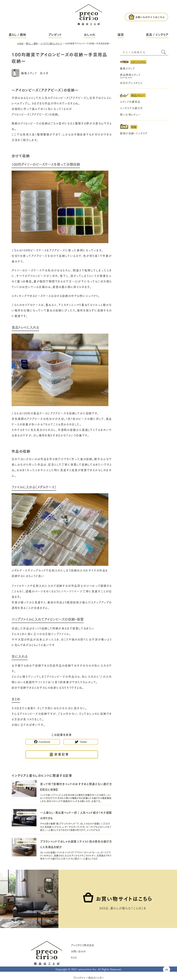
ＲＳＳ (74, 957)
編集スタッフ (127, 68)
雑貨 (121, 34)
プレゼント (55, 34)
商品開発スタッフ (130, 75)
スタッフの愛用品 (130, 102)
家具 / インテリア (157, 34)
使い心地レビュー (130, 114)
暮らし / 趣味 (17, 34)
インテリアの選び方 (131, 108)
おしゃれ (90, 34)
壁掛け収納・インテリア (134, 133)
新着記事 (62, 754)
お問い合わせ (78, 951)
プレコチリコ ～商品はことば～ (89, 978)
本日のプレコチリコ (131, 83)
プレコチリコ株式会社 (83, 945)
